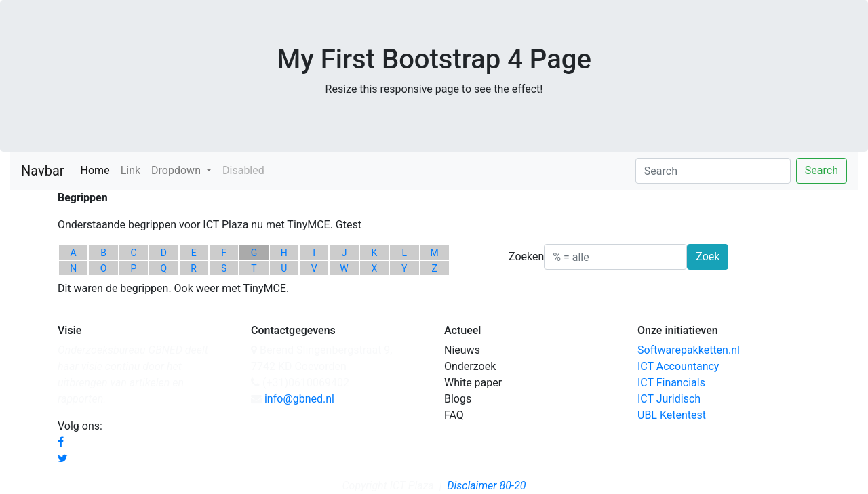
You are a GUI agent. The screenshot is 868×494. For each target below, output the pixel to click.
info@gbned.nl (299, 399)
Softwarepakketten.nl (689, 350)
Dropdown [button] (177, 170)
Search (822, 170)
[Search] (713, 171)
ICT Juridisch (669, 399)
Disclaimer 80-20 (486, 486)
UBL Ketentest (672, 415)
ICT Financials (671, 383)
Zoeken (526, 256)
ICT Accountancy (678, 366)
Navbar (43, 171)
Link (131, 170)
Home (98, 169)
